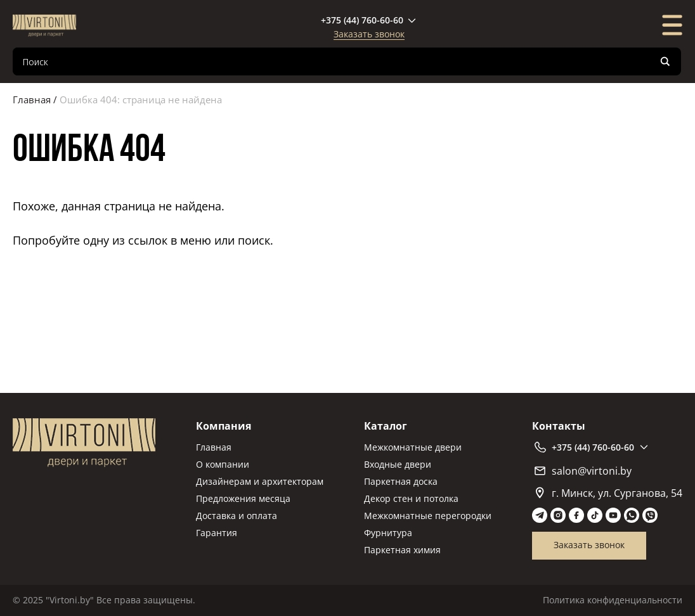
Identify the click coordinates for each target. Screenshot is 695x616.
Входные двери (398, 464)
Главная (32, 99)
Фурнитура (388, 533)
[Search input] (337, 61)
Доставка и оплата (237, 516)
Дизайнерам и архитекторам (260, 481)
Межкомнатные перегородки (428, 516)
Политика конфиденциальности (613, 600)
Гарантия (217, 533)
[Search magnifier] (665, 61)
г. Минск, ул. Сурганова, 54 (609, 493)
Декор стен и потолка (411, 498)
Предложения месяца (243, 498)
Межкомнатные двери (413, 447)
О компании (223, 464)
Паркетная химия (402, 550)
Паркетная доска (401, 481)
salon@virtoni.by (583, 471)
